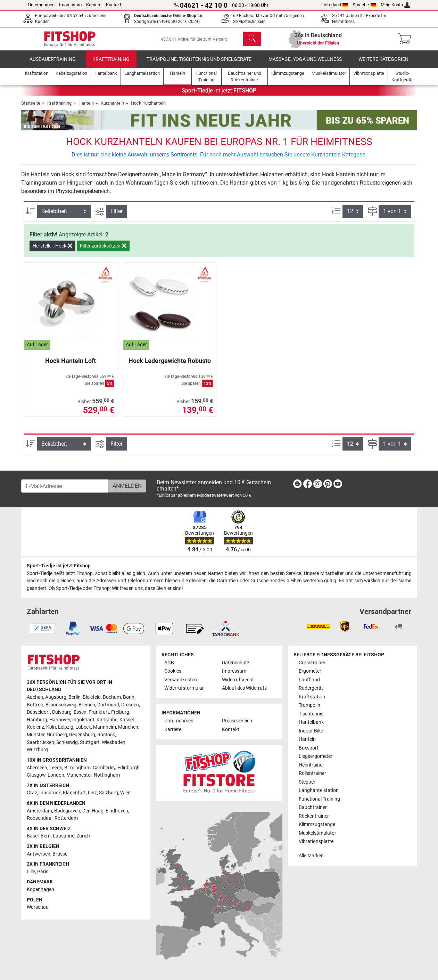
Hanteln (86, 108)
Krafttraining (111, 64)
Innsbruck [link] (50, 793)
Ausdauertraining (53, 64)
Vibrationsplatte (316, 841)
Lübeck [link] (83, 727)
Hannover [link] (60, 720)
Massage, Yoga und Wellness (305, 64)
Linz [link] (92, 793)
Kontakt (114, 5)
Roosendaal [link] (40, 818)
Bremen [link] (87, 705)
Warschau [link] (38, 907)
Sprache (364, 5)
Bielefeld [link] (92, 697)
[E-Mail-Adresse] (65, 486)
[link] (297, 485)
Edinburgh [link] (129, 768)
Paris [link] (43, 872)
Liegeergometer (316, 756)
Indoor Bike (311, 731)
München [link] (128, 727)
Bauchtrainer (313, 807)
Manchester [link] (79, 775)
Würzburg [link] (37, 750)
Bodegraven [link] (67, 811)
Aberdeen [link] (37, 768)
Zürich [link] (83, 836)
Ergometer (310, 671)
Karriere (94, 5)
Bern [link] (46, 836)
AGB (169, 663)
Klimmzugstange (317, 824)
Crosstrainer (312, 663)
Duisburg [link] (62, 712)
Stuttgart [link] (90, 742)
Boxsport (309, 748)
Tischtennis (311, 714)
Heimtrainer (311, 765)
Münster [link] (36, 735)
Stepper (307, 782)
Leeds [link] (56, 768)
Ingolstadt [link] (83, 720)
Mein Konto (395, 5)
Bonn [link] (129, 697)
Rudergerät (311, 688)
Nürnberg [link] (57, 735)
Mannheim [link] (105, 727)
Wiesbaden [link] (114, 742)
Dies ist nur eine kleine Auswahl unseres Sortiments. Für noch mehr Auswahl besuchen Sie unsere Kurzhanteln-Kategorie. (219, 159)
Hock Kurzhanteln (148, 108)
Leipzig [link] (66, 727)
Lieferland (335, 5)
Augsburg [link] (56, 697)
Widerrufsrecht (238, 680)
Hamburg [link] (37, 720)
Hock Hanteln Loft (71, 366)
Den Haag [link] (93, 811)
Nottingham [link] (107, 775)
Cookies (173, 671)
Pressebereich (237, 721)
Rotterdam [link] (66, 818)
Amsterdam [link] (39, 811)
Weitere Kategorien (383, 64)
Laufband (309, 680)
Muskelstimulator (317, 833)
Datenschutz (236, 663)
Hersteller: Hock (52, 251)
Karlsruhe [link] (107, 720)
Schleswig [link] (67, 742)
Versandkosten (181, 680)
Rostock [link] (106, 735)
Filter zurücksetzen (103, 251)
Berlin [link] (75, 697)
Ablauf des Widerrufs (244, 688)
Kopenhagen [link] (40, 889)
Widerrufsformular (184, 688)
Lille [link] (31, 872)
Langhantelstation (319, 790)
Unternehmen (41, 5)
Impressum (70, 5)
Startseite (31, 108)
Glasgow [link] (36, 775)
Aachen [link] (35, 697)
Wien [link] (125, 793)
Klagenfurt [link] (74, 793)
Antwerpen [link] (39, 854)
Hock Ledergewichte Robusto (170, 366)
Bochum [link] (112, 697)
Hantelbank (311, 722)
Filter (117, 216)
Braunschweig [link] (61, 705)
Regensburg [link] (82, 735)
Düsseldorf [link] (38, 712)
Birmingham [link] (77, 768)
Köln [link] (51, 727)
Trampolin (309, 705)
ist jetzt (219, 95)
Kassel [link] (127, 720)
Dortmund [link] (108, 705)
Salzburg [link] (109, 793)
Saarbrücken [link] (40, 742)
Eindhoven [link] (117, 811)
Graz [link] (32, 793)
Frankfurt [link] (99, 712)
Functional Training (319, 799)
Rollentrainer (312, 773)
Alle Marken (311, 856)
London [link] (56, 775)
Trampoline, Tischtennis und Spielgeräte (199, 64)
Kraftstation (312, 697)
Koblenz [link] (35, 727)
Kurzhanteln (112, 108)
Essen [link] (80, 712)
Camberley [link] (104, 768)
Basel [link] (33, 836)
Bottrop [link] (35, 705)
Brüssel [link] (60, 854)
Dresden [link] (130, 705)
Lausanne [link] (64, 836)
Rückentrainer (314, 816)
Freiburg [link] (120, 712)
